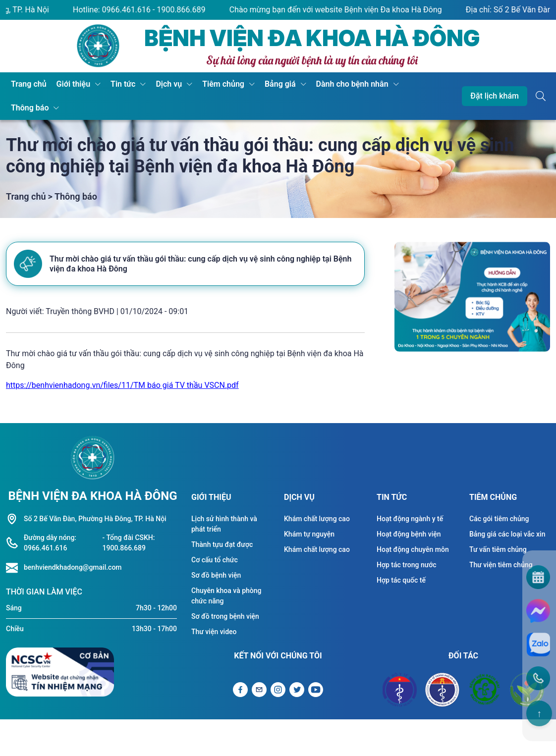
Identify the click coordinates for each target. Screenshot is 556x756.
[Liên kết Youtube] (316, 690)
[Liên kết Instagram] (278, 690)
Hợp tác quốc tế (401, 580)
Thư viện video (214, 632)
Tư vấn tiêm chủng (498, 549)
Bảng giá (280, 84)
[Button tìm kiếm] (541, 96)
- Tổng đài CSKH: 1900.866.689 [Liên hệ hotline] (129, 543)
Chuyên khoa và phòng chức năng (226, 596)
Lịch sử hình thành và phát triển (224, 524)
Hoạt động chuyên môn (413, 549)
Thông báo (30, 108)
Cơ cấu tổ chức (215, 560)
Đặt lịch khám (495, 96)
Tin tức (123, 84)
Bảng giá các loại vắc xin (507, 534)
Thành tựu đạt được (222, 544)
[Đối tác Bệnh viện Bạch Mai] (485, 690)
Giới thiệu (73, 84)
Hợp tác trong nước (407, 565)
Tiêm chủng (223, 84)
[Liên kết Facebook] (240, 690)
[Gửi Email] (259, 690)
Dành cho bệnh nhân (352, 84)
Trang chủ (29, 84)
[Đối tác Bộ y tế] (400, 690)
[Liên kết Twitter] (297, 690)
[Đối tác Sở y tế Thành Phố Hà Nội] (442, 690)
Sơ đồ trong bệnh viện (225, 616)
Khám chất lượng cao (317, 519)
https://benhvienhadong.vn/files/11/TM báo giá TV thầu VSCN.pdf (122, 385)
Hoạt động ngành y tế (410, 519)
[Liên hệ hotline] (15, 568)
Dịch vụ (169, 84)
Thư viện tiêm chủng (501, 565)
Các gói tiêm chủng (499, 519)
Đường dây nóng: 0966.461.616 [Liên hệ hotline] (50, 543)
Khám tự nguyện (309, 534)
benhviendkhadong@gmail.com (73, 567)
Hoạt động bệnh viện (409, 534)
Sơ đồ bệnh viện (216, 575)
